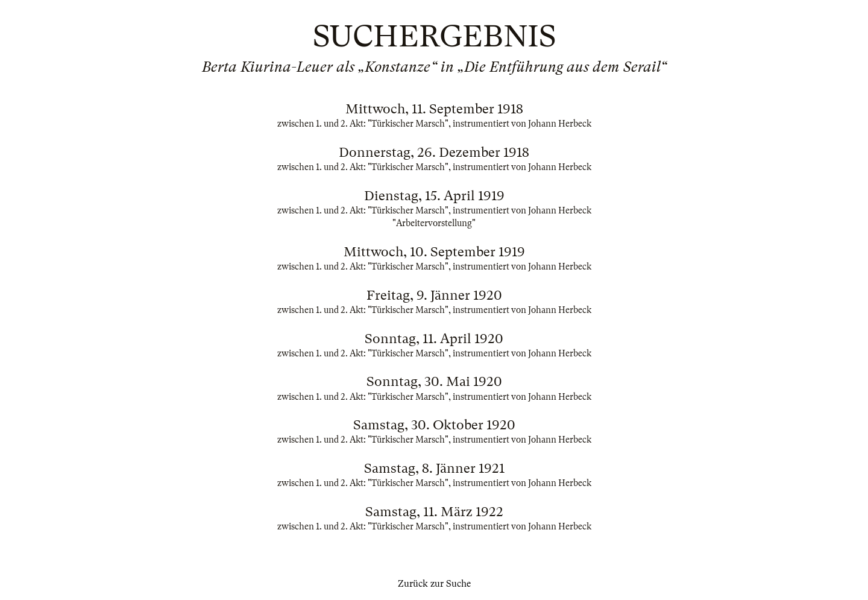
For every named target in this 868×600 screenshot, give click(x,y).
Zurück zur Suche (434, 584)
